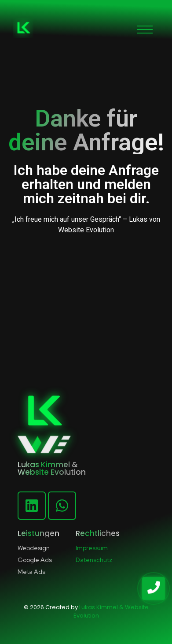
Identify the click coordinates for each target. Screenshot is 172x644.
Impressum (92, 548)
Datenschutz (94, 560)
